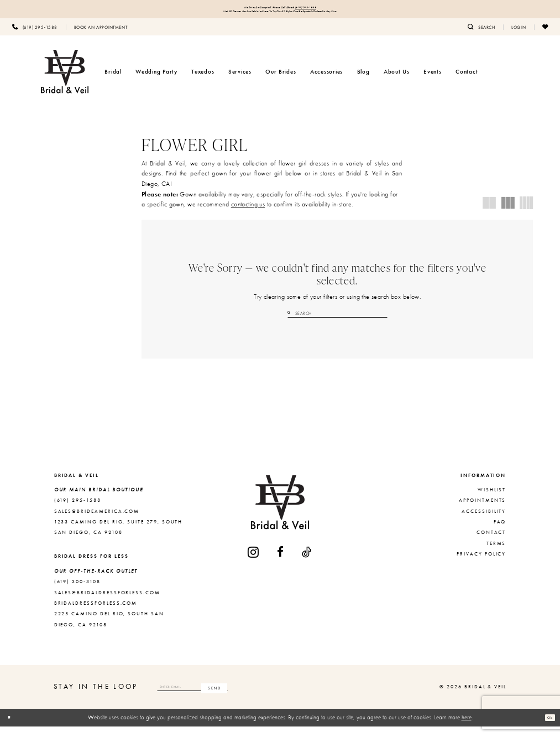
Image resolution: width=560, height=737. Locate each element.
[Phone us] (35, 34)
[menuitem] (35, 34)
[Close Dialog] (13, 728)
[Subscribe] (280, 697)
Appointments (482, 511)
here (467, 728)
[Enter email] (226, 697)
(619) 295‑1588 (332, 9)
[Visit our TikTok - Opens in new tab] (307, 562)
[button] (519, 34)
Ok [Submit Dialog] (546, 728)
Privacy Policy (481, 564)
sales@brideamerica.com (97, 521)
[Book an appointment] (101, 34)
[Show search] (481, 34)
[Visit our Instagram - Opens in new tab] (254, 562)
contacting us (248, 211)
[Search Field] (337, 321)
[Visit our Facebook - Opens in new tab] (281, 562)
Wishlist (492, 500)
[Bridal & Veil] (65, 79)
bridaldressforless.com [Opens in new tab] (96, 614)
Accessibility (484, 521)
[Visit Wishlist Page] (545, 34)
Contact (491, 543)
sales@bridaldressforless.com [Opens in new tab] (107, 603)
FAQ (500, 532)
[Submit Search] (291, 321)
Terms (496, 554)
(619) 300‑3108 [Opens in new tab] (77, 592)
